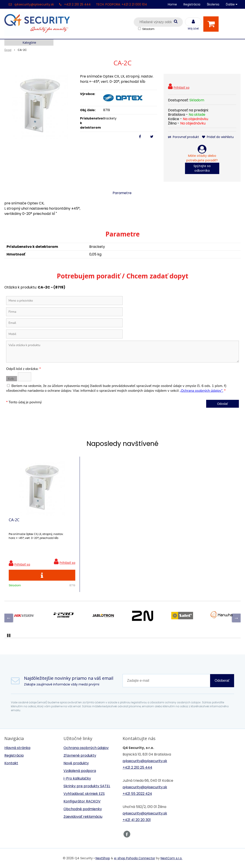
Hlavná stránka (17, 748)
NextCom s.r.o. (171, 858)
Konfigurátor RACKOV (82, 801)
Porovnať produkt (183, 137)
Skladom (148, 29)
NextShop (103, 858)
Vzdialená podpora (80, 771)
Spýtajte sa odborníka (202, 168)
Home (172, 4)
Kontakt (11, 763)
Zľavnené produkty (80, 755)
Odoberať (222, 681)
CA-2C (14, 520)
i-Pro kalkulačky (77, 778)
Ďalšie (232, 4)
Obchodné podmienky (83, 809)
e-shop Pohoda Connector (135, 858)
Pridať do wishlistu (218, 137)
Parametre (122, 193)
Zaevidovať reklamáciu (83, 817)
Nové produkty (76, 763)
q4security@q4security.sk (34, 4)
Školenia (213, 4)
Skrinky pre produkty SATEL (87, 786)
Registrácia (192, 4)
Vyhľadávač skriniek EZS (84, 794)
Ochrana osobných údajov (86, 748)
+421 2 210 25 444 (77, 4)
